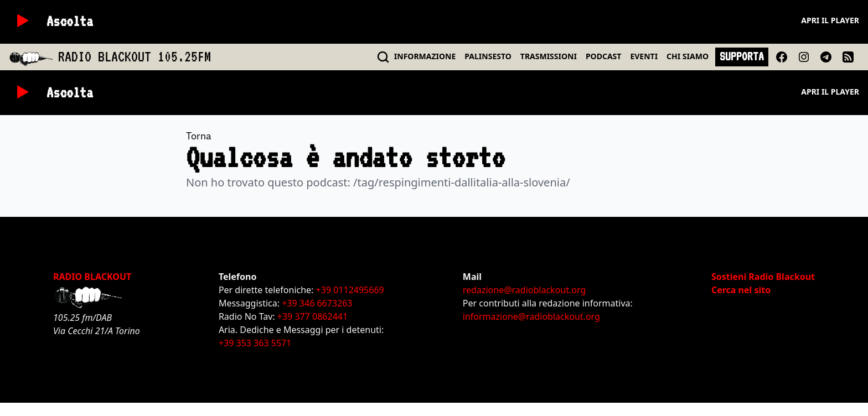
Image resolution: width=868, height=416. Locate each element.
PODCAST (603, 56)
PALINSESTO (488, 56)
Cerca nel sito (741, 290)
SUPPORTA (742, 56)
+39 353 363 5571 (255, 343)
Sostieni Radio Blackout (763, 277)
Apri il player (830, 20)
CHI (688, 56)
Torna (199, 136)
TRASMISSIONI (549, 56)
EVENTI (644, 56)
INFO (425, 56)
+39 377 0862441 (312, 316)
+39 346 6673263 (317, 303)
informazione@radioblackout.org (531, 316)
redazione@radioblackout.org (524, 290)
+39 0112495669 (350, 290)
